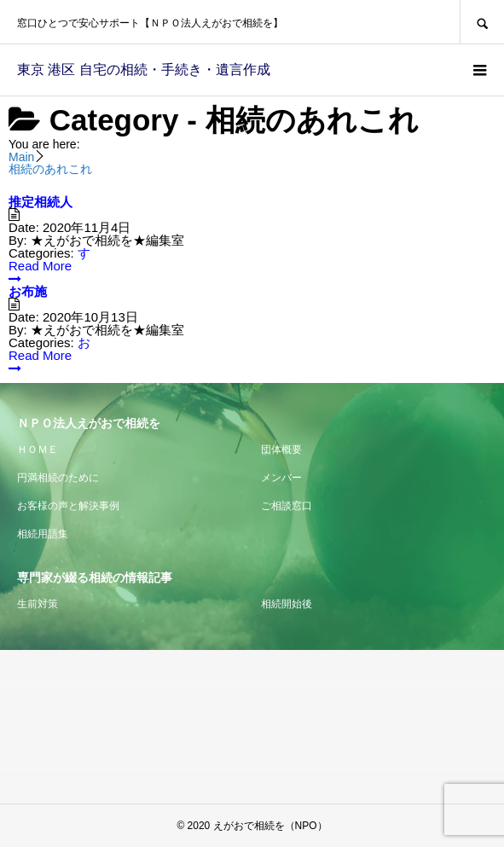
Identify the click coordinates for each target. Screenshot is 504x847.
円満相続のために (58, 478)
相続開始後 (287, 604)
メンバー (281, 478)
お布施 (28, 291)
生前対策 (38, 604)
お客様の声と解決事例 (68, 506)
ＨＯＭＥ (38, 450)
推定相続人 (41, 202)
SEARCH (482, 22)
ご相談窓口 (287, 506)
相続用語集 (43, 534)
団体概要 (281, 450)
